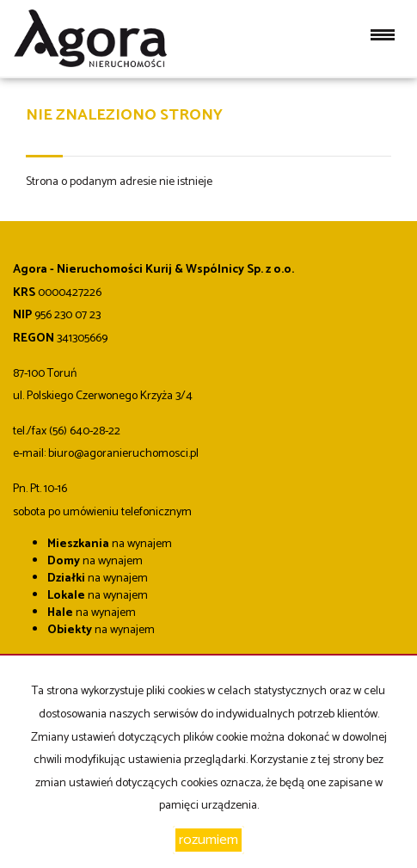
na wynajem (110, 544)
